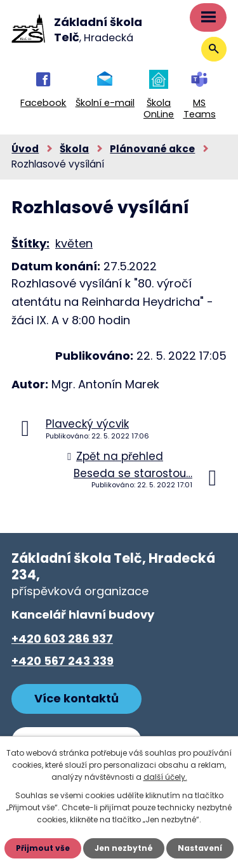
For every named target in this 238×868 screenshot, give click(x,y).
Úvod (25, 149)
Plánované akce (152, 149)
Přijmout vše (43, 848)
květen (74, 243)
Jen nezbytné (124, 848)
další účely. (165, 777)
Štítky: (30, 243)
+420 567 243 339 (63, 661)
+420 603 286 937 (62, 639)
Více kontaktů (76, 698)
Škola (74, 149)
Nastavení (200, 848)
